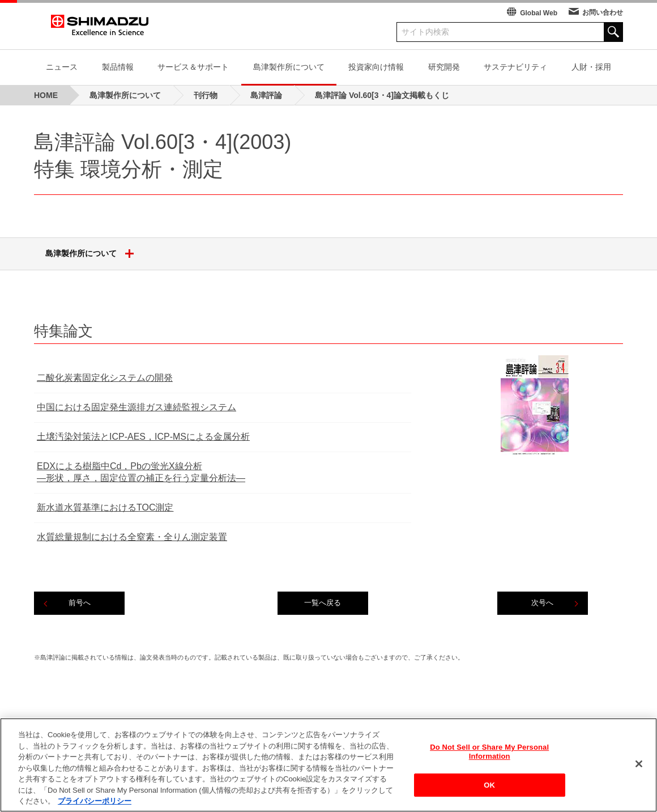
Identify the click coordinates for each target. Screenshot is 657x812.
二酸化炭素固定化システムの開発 (105, 378)
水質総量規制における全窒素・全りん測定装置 (132, 537)
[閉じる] (639, 770)
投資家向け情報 (376, 67)
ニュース (62, 67)
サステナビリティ (515, 67)
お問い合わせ (603, 12)
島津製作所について (289, 67)
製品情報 (118, 67)
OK (489, 791)
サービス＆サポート (193, 67)
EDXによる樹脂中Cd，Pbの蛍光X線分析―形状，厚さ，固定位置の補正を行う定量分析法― (141, 472)
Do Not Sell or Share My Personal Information (489, 758)
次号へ (542, 603)
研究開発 (444, 67)
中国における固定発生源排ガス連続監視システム (136, 407)
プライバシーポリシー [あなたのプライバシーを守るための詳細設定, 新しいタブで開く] (95, 807)
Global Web (539, 13)
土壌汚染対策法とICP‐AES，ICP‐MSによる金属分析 (143, 437)
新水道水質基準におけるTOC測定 (105, 507)
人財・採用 (591, 67)
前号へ (80, 603)
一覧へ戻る (323, 603)
